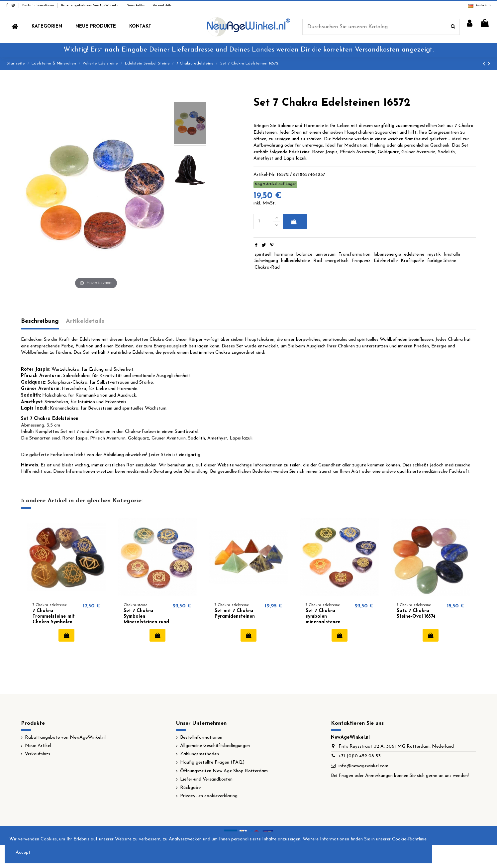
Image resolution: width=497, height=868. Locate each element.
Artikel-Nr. (264, 175)
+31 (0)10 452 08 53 (360, 756)
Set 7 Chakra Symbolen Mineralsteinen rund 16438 (146, 619)
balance (304, 254)
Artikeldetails (85, 321)
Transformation (354, 254)
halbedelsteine (296, 261)
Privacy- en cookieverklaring (209, 796)
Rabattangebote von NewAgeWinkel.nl (91, 5)
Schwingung (266, 261)
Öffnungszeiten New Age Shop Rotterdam (224, 771)
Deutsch (480, 5)
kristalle (452, 254)
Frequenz (361, 261)
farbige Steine (442, 261)
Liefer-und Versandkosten (206, 779)
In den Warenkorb (294, 221)
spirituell (263, 254)
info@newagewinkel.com (363, 766)
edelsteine (414, 254)
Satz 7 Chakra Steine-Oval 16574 (416, 614)
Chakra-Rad (267, 267)
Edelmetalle (386, 261)
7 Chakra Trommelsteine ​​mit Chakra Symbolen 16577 (54, 619)
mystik (434, 254)
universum (326, 254)
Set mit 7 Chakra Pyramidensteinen (235, 614)
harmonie (284, 254)
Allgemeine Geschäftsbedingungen (215, 746)
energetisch (337, 261)
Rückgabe (190, 788)
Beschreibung (40, 321)
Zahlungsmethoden (199, 754)
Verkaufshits (162, 5)
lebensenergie (387, 254)
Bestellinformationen (39, 5)
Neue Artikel (137, 5)
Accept (23, 853)
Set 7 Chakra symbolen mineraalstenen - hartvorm (325, 619)
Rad (318, 261)
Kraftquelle (412, 261)
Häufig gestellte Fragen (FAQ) (212, 762)
